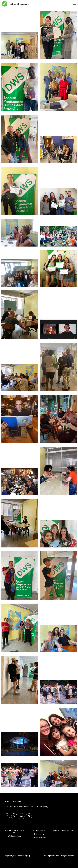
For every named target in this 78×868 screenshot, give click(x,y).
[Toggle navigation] (75, 4)
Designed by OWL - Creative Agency (17, 856)
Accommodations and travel (63, 830)
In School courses (39, 831)
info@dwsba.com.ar (15, 836)
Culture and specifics (39, 838)
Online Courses (39, 834)
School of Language (19, 4)
